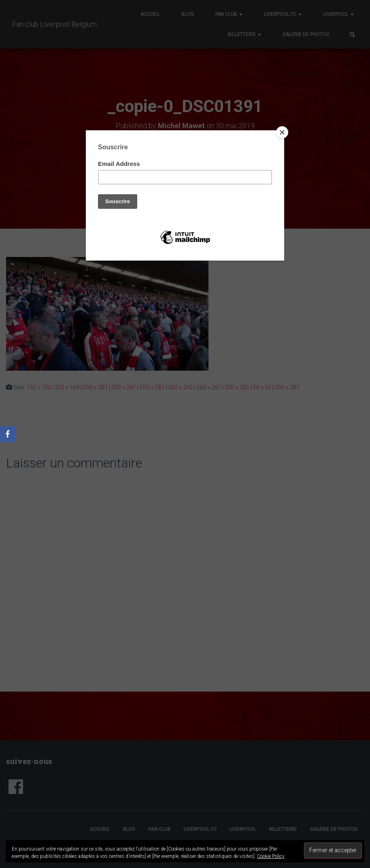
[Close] (282, 132)
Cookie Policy (271, 856)
